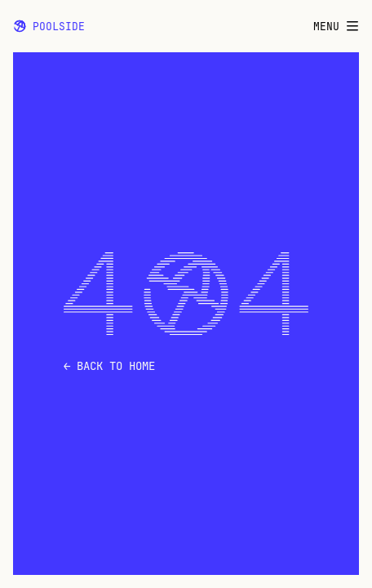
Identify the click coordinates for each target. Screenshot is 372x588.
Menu (336, 27)
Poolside (49, 26)
